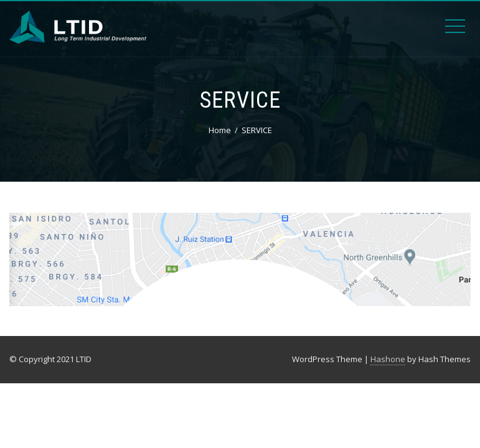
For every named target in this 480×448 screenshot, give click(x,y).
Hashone (388, 359)
